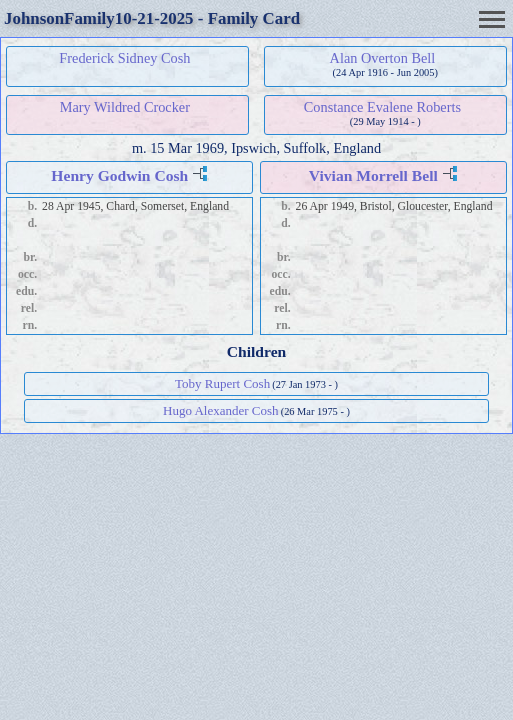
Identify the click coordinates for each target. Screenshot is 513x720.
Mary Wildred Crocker (125, 107)
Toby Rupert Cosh (222, 383)
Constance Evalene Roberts (382, 107)
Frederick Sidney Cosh (124, 58)
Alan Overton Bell (383, 58)
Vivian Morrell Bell (373, 175)
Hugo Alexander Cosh (221, 410)
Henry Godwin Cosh (119, 175)
